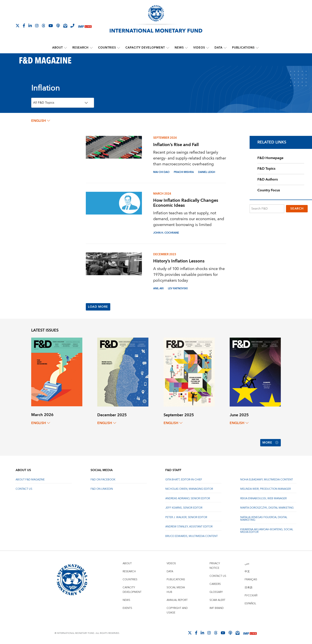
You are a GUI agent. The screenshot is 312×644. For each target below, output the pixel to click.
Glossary (216, 591)
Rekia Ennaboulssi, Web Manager (263, 497)
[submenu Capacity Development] (168, 48)
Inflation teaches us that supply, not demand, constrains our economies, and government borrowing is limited (189, 219)
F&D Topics (266, 169)
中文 (247, 570)
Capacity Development (145, 48)
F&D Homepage (270, 158)
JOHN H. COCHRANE (166, 233)
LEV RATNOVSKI (178, 289)
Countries (107, 48)
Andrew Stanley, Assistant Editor (189, 526)
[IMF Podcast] (58, 26)
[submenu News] (186, 48)
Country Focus (269, 190)
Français (251, 578)
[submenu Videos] (208, 48)
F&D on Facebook (103, 479)
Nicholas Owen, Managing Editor (189, 488)
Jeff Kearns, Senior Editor (184, 507)
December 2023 (165, 254)
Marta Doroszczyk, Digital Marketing (267, 507)
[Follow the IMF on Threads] (44, 26)
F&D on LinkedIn (102, 488)
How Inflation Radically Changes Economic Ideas (186, 203)
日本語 (249, 586)
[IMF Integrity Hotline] (72, 26)
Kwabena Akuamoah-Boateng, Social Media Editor (267, 530)
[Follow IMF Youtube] (51, 26)
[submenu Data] (225, 48)
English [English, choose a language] (41, 121)
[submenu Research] (91, 48)
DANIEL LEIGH (207, 172)
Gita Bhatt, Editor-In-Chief (184, 479)
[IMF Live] (85, 26)
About (58, 48)
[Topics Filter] (63, 103)
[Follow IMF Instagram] (37, 26)
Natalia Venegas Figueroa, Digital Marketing (264, 518)
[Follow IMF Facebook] (24, 26)
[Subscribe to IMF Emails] (65, 26)
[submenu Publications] (257, 48)
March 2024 (162, 194)
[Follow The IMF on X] (18, 26)
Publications (243, 48)
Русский (251, 594)
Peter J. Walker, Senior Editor (186, 516)
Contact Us (24, 488)
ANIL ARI (158, 289)
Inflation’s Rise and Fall (176, 144)
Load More (98, 307)
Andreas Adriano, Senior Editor (188, 497)
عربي (247, 562)
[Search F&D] (267, 208)
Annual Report (177, 599)
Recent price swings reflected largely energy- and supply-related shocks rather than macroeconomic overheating (190, 158)
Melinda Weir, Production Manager (266, 488)
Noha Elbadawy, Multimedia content (267, 479)
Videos (199, 48)
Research (81, 48)
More (271, 442)
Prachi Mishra (184, 172)
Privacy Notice (215, 565)
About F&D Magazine (30, 479)
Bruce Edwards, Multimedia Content (192, 535)
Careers (215, 583)
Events (127, 607)
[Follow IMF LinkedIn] (30, 26)
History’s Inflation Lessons (179, 261)
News (179, 48)
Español (250, 603)
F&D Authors (268, 179)
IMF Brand (217, 607)
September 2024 (165, 138)
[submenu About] (66, 48)
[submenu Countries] (119, 48)
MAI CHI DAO (161, 172)
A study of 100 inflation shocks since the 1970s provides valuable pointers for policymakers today (189, 275)
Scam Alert (217, 599)
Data (219, 48)
